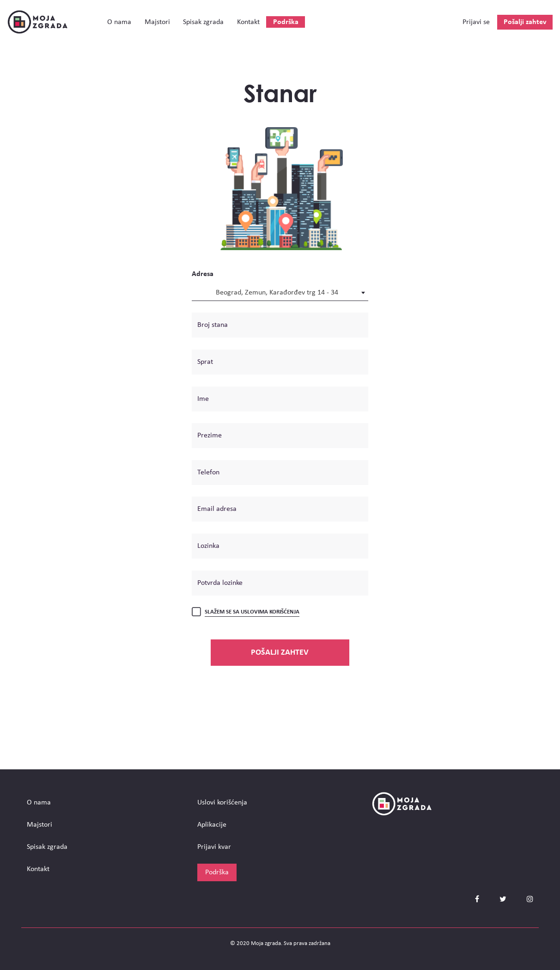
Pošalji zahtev (525, 22)
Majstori (157, 22)
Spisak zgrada (203, 22)
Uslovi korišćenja (222, 803)
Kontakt (248, 22)
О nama (119, 22)
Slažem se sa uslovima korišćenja (252, 612)
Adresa (203, 274)
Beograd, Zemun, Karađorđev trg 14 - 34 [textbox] (277, 293)
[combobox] (280, 292)
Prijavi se (476, 22)
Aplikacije (212, 825)
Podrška (286, 22)
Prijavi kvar (214, 847)
